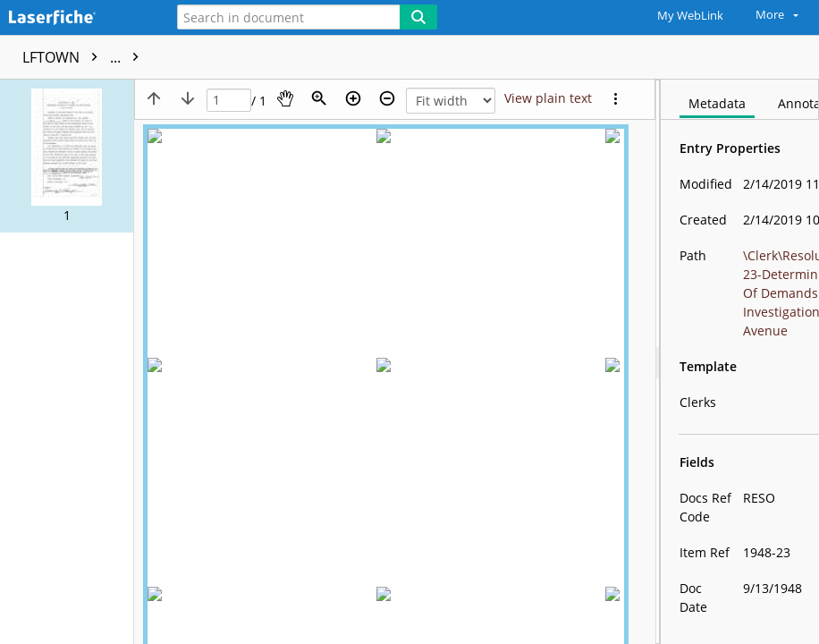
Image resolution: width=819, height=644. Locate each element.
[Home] (76, 18)
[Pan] (285, 98)
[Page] (229, 101)
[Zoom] (319, 98)
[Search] (418, 17)
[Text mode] (548, 98)
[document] (740, 362)
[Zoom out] (387, 98)
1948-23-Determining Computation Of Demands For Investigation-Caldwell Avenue (432, 57)
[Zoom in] (353, 98)
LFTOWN (85, 57)
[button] (67, 156)
